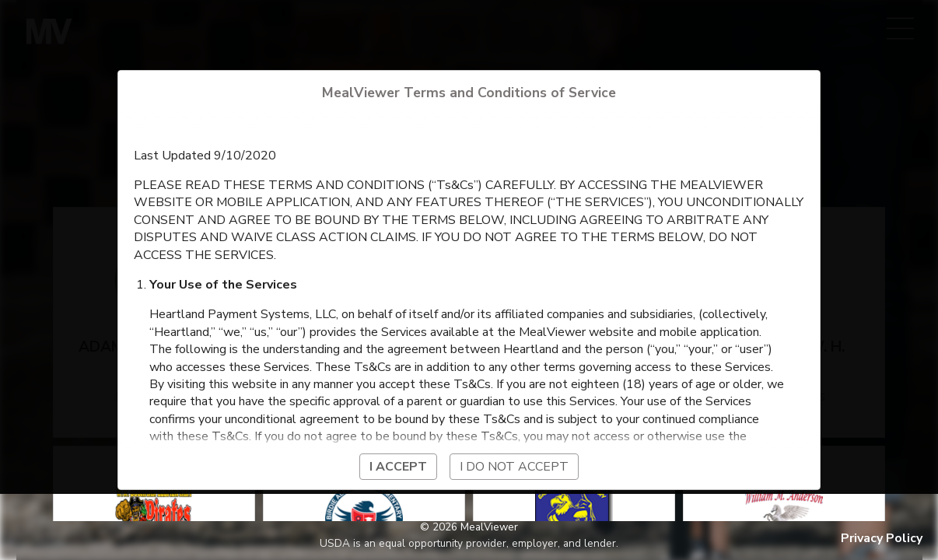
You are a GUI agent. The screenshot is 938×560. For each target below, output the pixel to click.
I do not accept (514, 467)
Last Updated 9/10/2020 (205, 156)
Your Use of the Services (223, 285)
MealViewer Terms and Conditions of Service (469, 93)
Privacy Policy (882, 538)
